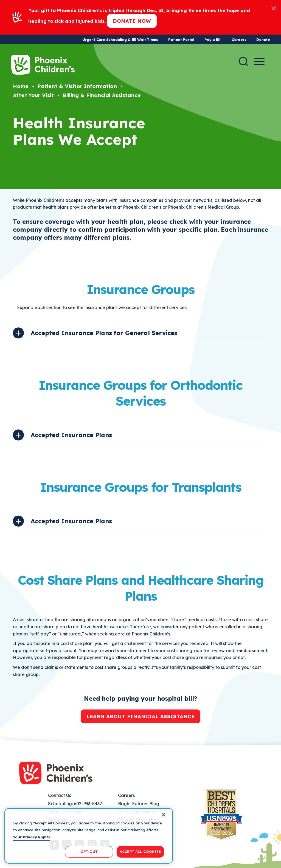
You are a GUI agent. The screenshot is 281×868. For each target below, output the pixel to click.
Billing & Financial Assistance (102, 95)
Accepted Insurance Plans (71, 435)
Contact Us (60, 795)
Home (21, 86)
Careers (239, 39)
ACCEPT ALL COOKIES (140, 852)
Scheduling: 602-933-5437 (75, 804)
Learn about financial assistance (140, 716)
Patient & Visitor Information (77, 86)
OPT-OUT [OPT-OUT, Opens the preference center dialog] (89, 852)
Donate (263, 39)
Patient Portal (181, 39)
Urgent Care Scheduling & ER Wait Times (120, 39)
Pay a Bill (213, 39)
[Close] (274, 8)
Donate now (132, 21)
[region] (89, 836)
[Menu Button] (259, 62)
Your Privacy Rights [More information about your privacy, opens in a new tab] (32, 837)
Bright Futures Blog (139, 804)
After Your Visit (33, 95)
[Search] (243, 61)
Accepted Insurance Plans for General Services (104, 333)
